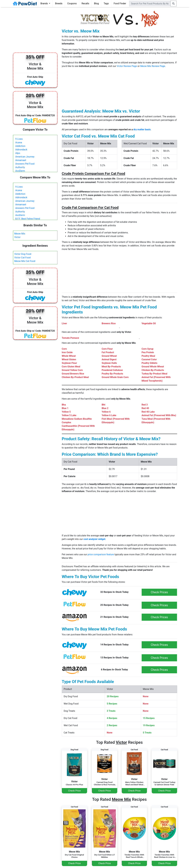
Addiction (20, 146)
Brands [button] (45, 3)
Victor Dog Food (23, 254)
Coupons (72, 3)
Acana (19, 142)
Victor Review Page (127, 66)
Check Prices (159, 592)
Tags (106, 3)
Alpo (18, 153)
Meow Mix (20, 234)
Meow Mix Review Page (153, 66)
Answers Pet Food (25, 164)
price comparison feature (101, 554)
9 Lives (19, 139)
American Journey (25, 157)
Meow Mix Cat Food (25, 261)
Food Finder (120, 3)
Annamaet (21, 160)
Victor (17, 237)
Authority (20, 167)
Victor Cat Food (22, 258)
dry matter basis (142, 129)
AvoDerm (20, 171)
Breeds (59, 3)
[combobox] (150, 4)
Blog (96, 3)
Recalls (85, 3)
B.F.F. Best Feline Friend (28, 219)
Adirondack (21, 150)
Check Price (74, 791)
